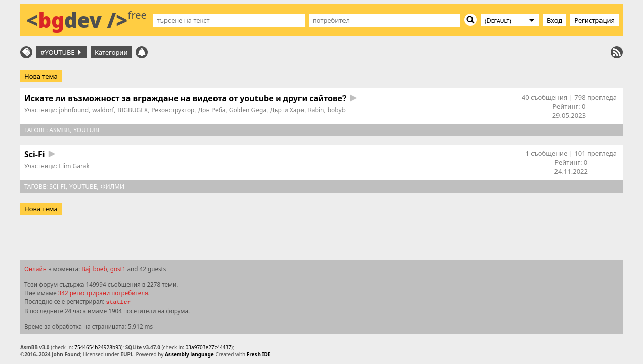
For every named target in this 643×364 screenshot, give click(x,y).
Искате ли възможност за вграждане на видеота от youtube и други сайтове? (185, 98)
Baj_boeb (94, 269)
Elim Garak (74, 166)
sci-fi (57, 186)
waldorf (103, 110)
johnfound (74, 110)
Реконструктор (173, 110)
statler (118, 302)
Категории (111, 52)
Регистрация (594, 20)
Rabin (316, 110)
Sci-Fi (35, 154)
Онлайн (35, 269)
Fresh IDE (259, 354)
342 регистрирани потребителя (103, 293)
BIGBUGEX (133, 110)
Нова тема (41, 76)
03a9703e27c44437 (208, 347)
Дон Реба (212, 110)
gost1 (118, 269)
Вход (554, 20)
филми (113, 186)
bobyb (337, 110)
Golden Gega (248, 110)
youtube (87, 130)
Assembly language (189, 354)
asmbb (59, 130)
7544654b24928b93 (98, 347)
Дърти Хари (287, 110)
